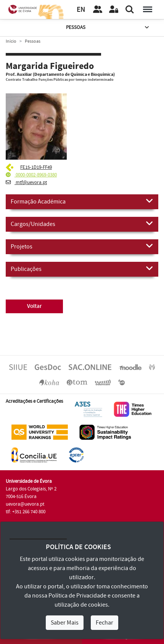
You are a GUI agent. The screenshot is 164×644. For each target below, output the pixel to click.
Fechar (105, 623)
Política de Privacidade (77, 596)
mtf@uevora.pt (26, 183)
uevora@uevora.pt (25, 504)
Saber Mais (65, 623)
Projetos (82, 246)
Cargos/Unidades (82, 224)
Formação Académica (82, 201)
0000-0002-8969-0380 (31, 175)
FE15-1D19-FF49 (36, 167)
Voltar (35, 306)
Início (11, 41)
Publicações (82, 269)
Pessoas (108, 28)
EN (81, 10)
